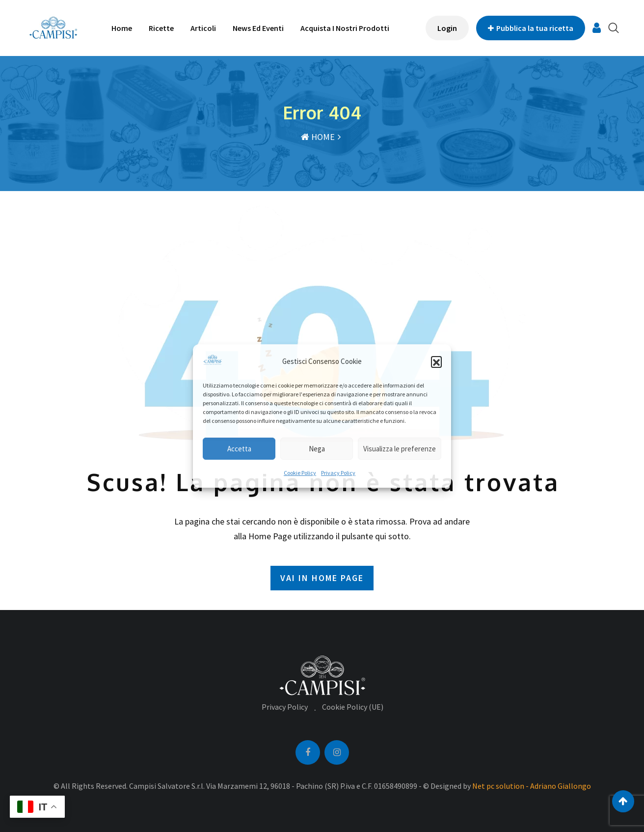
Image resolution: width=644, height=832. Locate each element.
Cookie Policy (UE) (353, 707)
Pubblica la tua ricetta (531, 28)
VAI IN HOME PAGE (322, 578)
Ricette (161, 28)
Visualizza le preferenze (400, 449)
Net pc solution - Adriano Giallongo (532, 786)
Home (122, 28)
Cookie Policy (300, 473)
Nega (317, 449)
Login (447, 28)
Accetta (239, 449)
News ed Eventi (258, 28)
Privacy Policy (338, 473)
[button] (436, 361)
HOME (318, 137)
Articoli (203, 28)
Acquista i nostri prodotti (345, 28)
